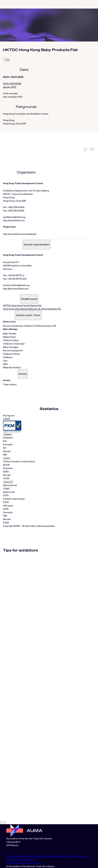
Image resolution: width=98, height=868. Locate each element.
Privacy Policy (20, 863)
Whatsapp (49, 856)
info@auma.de (13, 851)
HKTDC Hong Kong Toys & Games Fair (22, 305)
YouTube (70, 856)
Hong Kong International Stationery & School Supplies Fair (32, 309)
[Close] (3, 823)
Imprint (10, 863)
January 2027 (10, 87)
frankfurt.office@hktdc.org (16, 285)
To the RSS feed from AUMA (20, 859)
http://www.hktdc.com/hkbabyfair (20, 234)
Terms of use (34, 863)
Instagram (21, 856)
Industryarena (81, 856)
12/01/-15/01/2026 (12, 84)
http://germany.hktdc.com (16, 289)
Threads (31, 856)
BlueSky (40, 856)
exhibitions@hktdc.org (14, 217)
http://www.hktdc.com (14, 220)
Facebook (60, 856)
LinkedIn (11, 856)
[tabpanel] (49, 469)
